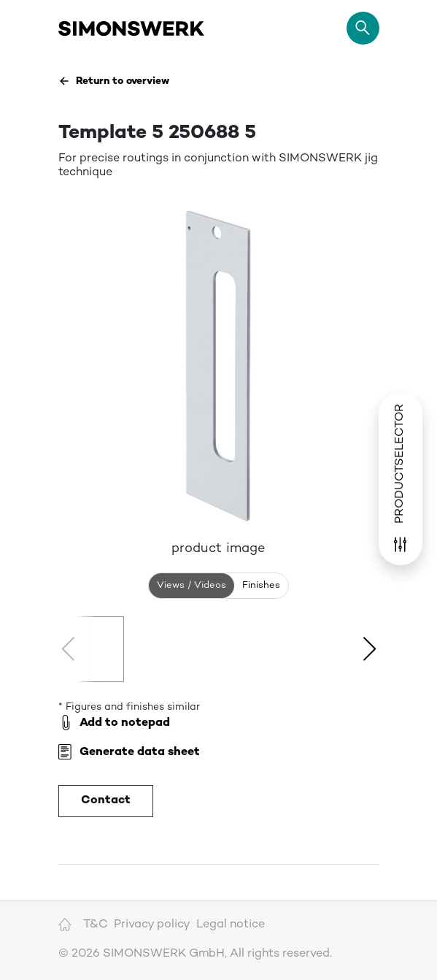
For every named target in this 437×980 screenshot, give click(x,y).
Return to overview (114, 81)
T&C (96, 925)
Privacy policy (152, 925)
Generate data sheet (129, 753)
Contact (106, 801)
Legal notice (231, 925)
